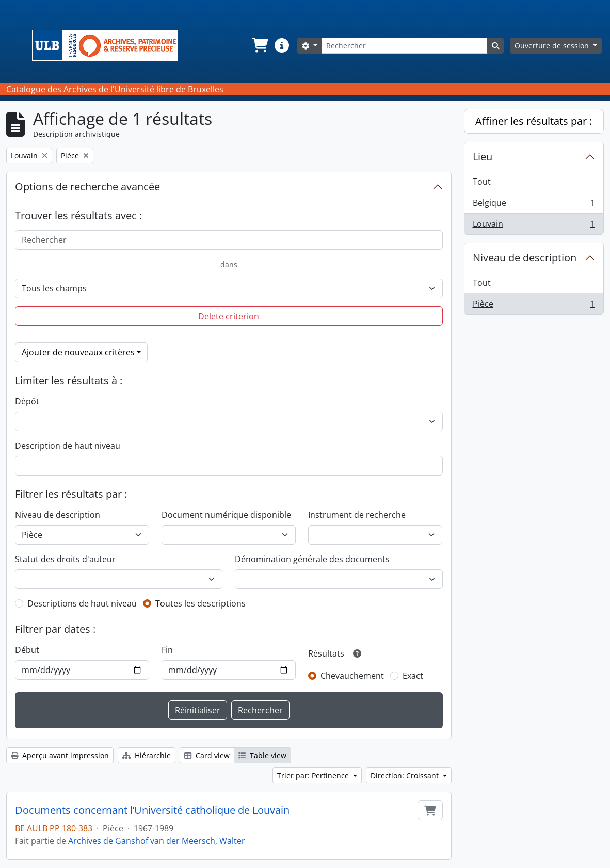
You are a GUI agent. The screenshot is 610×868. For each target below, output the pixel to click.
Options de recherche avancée (87, 186)
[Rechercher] (405, 46)
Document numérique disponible (226, 515)
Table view (262, 755)
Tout (482, 182)
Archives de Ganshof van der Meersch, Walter (157, 841)
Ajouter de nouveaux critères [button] (78, 352)
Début (27, 650)
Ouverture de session (553, 46)
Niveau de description (58, 515)
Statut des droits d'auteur (65, 559)
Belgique (534, 205)
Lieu (483, 157)
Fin (167, 650)
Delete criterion (229, 316)
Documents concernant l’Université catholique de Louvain (152, 810)
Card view (207, 755)
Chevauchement (352, 676)
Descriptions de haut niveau (82, 603)
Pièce (534, 306)
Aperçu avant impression (60, 755)
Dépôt (27, 401)
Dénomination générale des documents (312, 559)
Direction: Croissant (406, 775)
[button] (259, 45)
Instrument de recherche (357, 515)
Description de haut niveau (68, 446)
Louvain (534, 226)
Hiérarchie (147, 755)
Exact (413, 676)
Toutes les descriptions (200, 603)
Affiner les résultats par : (534, 121)
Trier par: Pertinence (314, 775)
